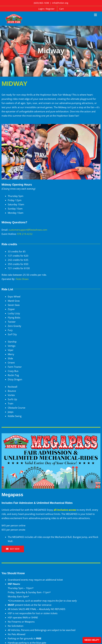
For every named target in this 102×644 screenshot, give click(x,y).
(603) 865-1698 (41, 3)
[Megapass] (51, 434)
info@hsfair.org (60, 3)
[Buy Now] (13, 549)
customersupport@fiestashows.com (28, 230)
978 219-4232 (25, 234)
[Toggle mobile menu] (96, 15)
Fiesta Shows (22, 279)
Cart (62, 9)
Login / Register (46, 9)
